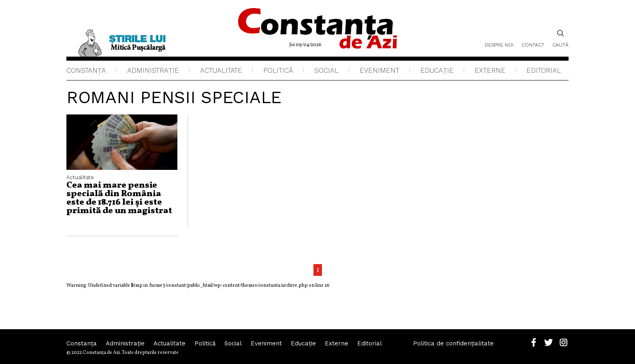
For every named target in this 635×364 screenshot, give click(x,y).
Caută (560, 38)
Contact (533, 45)
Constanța (86, 70)
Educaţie (437, 70)
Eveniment (379, 70)
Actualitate (221, 70)
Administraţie (153, 70)
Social (326, 70)
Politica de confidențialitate (453, 343)
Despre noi (499, 45)
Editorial (544, 70)
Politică (278, 70)
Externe (490, 70)
